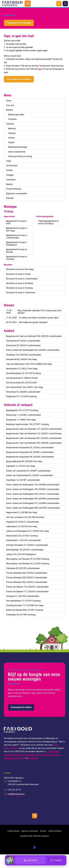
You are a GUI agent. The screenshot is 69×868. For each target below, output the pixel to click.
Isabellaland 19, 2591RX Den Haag (22, 526)
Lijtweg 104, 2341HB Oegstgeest (21, 554)
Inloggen (10, 175)
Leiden (38, 755)
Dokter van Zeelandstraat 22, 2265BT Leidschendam (30, 475)
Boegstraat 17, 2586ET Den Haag (21, 420)
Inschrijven (11, 180)
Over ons (10, 105)
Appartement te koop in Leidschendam (16, 237)
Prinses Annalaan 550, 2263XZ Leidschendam (27, 582)
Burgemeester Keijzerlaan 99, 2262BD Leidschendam (30, 457)
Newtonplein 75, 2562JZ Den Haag (22, 369)
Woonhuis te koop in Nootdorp (20, 283)
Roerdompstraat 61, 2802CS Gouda (22, 378)
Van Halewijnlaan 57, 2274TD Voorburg (23, 601)
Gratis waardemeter (17, 152)
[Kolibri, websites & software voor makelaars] (34, 847)
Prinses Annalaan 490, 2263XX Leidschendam (27, 573)
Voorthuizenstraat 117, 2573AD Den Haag (25, 605)
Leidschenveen (11, 758)
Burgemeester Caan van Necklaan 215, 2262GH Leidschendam (34, 434)
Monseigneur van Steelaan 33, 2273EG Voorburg (28, 559)
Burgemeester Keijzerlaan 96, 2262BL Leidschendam (30, 452)
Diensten (10, 124)
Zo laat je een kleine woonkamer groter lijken (32, 318)
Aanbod (9, 110)
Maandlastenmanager (18, 147)
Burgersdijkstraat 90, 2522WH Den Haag (24, 461)
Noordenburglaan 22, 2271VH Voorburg (23, 373)
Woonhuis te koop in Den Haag (20, 269)
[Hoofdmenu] (65, 4)
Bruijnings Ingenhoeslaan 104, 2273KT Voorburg (27, 424)
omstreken (33, 758)
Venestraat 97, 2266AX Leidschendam (23, 392)
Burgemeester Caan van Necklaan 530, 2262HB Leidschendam (34, 443)
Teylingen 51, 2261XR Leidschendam (23, 596)
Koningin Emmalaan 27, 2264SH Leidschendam (27, 545)
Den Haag (56, 755)
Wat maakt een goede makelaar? (27, 322)
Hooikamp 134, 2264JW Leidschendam (24, 355)
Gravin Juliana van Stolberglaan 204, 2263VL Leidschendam (33, 494)
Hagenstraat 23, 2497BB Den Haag (22, 512)
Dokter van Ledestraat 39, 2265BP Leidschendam (28, 471)
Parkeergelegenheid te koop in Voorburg (49, 222)
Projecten (12, 119)
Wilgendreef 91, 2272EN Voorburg (21, 396)
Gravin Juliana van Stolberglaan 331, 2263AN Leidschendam (33, 503)
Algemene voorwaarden (17, 193)
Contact (9, 170)
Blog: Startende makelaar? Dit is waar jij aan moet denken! (34, 312)
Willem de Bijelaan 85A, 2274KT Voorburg (25, 610)
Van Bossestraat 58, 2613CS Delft (21, 383)
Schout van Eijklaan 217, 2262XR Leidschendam (27, 592)
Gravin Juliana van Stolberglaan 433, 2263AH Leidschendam (33, 350)
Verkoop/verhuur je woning (20, 156)
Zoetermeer (29, 755)
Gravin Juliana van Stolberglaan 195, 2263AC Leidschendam (33, 489)
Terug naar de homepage (19, 23)
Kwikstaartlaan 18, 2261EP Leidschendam (25, 550)
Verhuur (11, 138)
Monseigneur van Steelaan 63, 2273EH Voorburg (28, 564)
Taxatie (11, 142)
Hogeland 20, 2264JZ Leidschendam (23, 522)
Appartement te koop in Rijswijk (16, 251)
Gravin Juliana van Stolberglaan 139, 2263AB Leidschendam (33, 485)
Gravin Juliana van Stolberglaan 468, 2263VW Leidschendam (33, 508)
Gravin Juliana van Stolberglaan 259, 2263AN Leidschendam (33, 499)
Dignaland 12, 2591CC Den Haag (20, 466)
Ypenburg (46, 755)
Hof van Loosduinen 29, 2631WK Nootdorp (25, 517)
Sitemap (10, 198)
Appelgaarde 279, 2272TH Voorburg (22, 410)
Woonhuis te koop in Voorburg (19, 288)
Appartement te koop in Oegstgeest (16, 244)
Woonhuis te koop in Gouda (18, 274)
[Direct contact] (59, 4)
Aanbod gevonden (16, 115)
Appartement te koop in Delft (16, 222)
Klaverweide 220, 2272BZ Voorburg (22, 536)
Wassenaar (18, 755)
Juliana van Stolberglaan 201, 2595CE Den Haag (27, 531)
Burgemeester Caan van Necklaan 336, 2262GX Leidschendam (34, 336)
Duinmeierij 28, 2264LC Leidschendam (23, 341)
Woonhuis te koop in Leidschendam (22, 279)
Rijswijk (22, 758)
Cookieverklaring (14, 189)
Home (9, 101)
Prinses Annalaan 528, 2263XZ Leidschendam (27, 578)
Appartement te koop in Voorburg (16, 258)
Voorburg (8, 755)
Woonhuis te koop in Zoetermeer (21, 293)
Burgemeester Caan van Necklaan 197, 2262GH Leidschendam (34, 429)
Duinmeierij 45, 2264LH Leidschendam (23, 345)
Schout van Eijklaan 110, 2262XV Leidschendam (27, 587)
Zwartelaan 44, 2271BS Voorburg (21, 615)
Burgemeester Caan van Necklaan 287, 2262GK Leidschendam (34, 438)
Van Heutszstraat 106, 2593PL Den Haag (24, 387)
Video (9, 161)
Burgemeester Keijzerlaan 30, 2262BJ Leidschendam (30, 448)
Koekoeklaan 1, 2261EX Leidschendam (23, 540)
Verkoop (12, 133)
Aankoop (12, 129)
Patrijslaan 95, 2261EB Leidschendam (23, 568)
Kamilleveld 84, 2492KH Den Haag (21, 359)
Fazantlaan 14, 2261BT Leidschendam (23, 480)
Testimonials (12, 166)
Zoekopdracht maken (21, 707)
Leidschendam (53, 751)
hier (40, 69)
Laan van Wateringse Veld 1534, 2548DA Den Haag (29, 364)
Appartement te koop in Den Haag (16, 229)
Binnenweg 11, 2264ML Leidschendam (23, 415)
